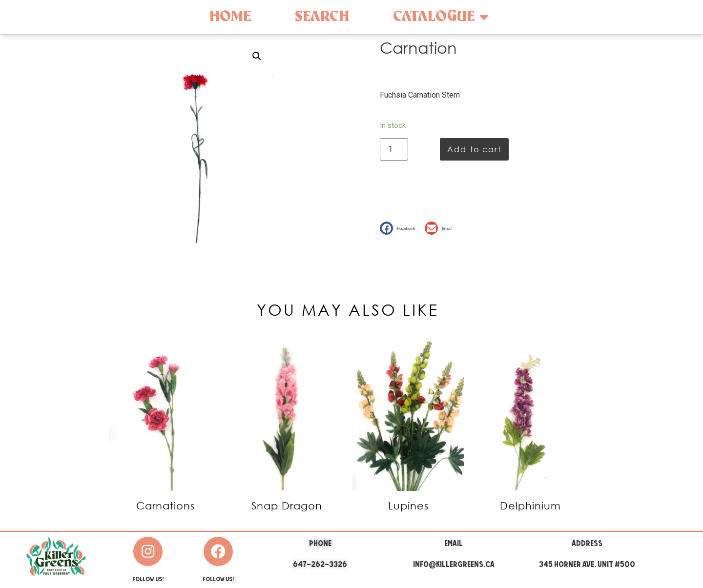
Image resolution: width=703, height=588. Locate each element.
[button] (400, 228)
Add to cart (474, 149)
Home (230, 17)
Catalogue (441, 17)
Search (322, 17)
